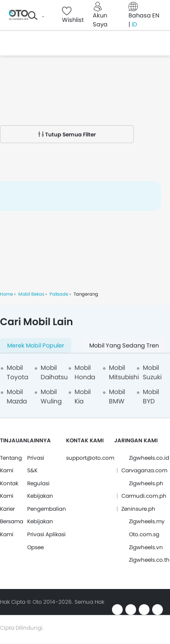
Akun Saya (100, 20)
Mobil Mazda (17, 396)
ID (134, 24)
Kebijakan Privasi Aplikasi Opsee (46, 534)
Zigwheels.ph (146, 483)
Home (6, 294)
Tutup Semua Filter (67, 134)
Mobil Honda (85, 372)
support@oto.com (90, 458)
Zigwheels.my (147, 521)
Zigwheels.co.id (149, 458)
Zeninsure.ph (138, 509)
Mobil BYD (151, 396)
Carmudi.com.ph (144, 496)
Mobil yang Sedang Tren (124, 345)
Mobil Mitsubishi (124, 372)
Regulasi (38, 483)
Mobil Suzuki (152, 372)
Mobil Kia (83, 396)
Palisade (59, 294)
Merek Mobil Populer (36, 345)
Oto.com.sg (144, 534)
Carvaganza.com (144, 470)
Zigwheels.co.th (149, 560)
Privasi (36, 458)
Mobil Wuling (51, 396)
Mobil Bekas (31, 294)
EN (156, 15)
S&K (32, 470)
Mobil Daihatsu (54, 372)
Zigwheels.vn (146, 547)
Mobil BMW (117, 396)
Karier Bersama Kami (12, 521)
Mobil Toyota (17, 372)
